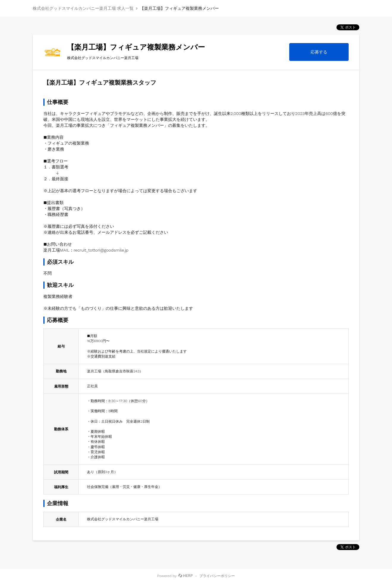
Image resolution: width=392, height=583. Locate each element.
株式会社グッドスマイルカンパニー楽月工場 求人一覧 (83, 8)
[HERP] (185, 576)
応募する (319, 52)
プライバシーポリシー (217, 576)
